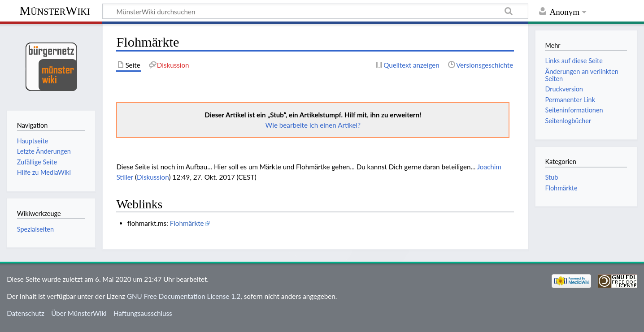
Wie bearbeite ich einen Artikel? (313, 125)
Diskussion (153, 177)
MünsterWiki (54, 11)
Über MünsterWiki (79, 313)
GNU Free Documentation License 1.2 (184, 296)
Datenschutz (26, 313)
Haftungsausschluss (143, 313)
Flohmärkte (187, 223)
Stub (551, 177)
